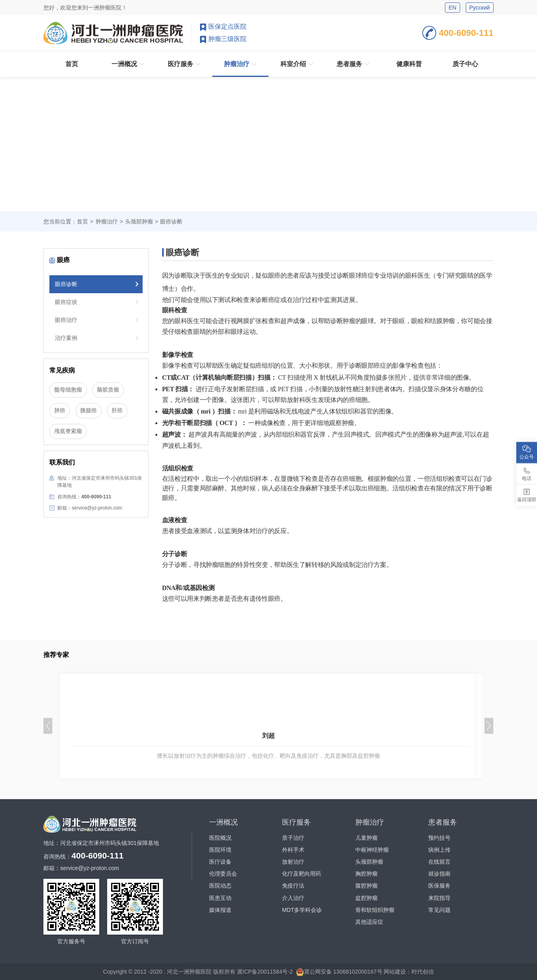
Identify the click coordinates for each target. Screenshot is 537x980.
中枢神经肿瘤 (372, 850)
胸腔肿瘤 (366, 874)
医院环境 (220, 850)
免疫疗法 (293, 886)
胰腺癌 (88, 411)
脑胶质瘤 (108, 390)
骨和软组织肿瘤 (375, 910)
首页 (82, 221)
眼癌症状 (66, 302)
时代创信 (423, 971)
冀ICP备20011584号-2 (265, 971)
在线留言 (439, 862)
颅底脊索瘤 (68, 431)
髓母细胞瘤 (68, 390)
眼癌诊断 (66, 284)
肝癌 (117, 411)
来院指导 (439, 898)
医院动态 (220, 886)
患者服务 (443, 822)
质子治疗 (293, 838)
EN (452, 8)
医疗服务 (296, 822)
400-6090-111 (458, 33)
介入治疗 (293, 898)
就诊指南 (439, 874)
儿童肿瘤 (366, 838)
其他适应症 (369, 922)
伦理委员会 (223, 874)
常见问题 (439, 910)
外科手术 (293, 850)
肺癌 (60, 411)
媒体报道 (220, 910)
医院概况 (220, 838)
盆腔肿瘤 (366, 898)
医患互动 (220, 898)
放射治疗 (293, 862)
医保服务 (439, 886)
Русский (480, 8)
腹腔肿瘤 (366, 886)
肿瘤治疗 (107, 221)
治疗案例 (66, 338)
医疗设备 (220, 862)
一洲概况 (223, 822)
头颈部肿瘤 (369, 862)
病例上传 (439, 850)
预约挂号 (439, 838)
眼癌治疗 (66, 320)
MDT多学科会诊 (302, 910)
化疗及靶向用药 (302, 874)
